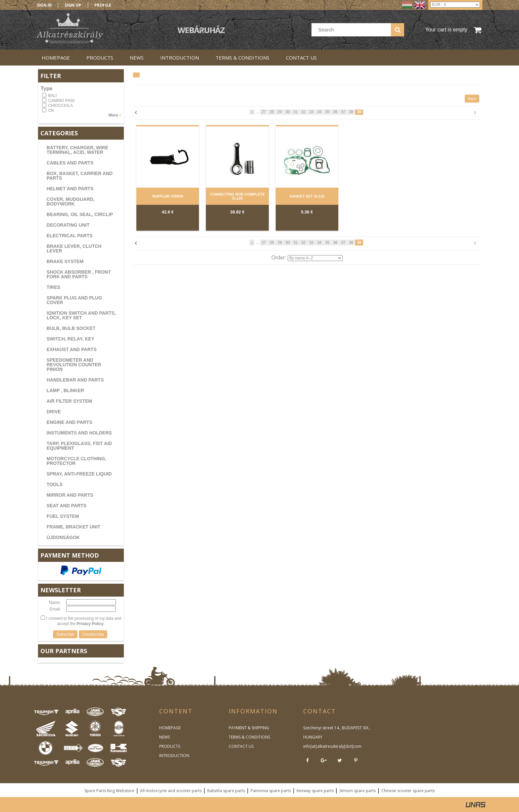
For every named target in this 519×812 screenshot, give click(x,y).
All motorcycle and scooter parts (171, 791)
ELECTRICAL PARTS (70, 236)
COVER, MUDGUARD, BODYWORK (71, 202)
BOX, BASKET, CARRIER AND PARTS (80, 176)
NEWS (165, 737)
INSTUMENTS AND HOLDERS (79, 433)
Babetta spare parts (226, 791)
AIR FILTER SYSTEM (69, 401)
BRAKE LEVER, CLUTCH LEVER (74, 248)
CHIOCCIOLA (60, 106)
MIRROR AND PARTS (70, 495)
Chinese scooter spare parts (408, 791)
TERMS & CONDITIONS (249, 737)
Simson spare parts (357, 791)
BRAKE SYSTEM (65, 261)
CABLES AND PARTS (70, 163)
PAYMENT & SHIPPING (249, 728)
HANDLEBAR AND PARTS (75, 380)
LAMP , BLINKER (65, 390)
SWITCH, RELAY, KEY (71, 339)
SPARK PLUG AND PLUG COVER (74, 300)
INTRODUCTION (174, 756)
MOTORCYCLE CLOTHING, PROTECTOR (76, 461)
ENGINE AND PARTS (70, 422)
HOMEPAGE (170, 728)
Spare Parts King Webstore (109, 791)
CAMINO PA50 (61, 101)
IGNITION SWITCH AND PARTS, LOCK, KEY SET (81, 315)
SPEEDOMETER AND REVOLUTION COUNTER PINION (74, 365)
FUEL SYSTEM (63, 516)
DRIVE (54, 412)
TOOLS (55, 484)
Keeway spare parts (315, 791)
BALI (52, 96)
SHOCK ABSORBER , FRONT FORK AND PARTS (79, 274)
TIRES (53, 287)
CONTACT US (241, 746)
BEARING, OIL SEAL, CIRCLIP (80, 214)
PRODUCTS (170, 746)
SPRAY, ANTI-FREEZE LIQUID (79, 474)
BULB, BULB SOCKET (71, 328)
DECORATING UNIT (68, 225)
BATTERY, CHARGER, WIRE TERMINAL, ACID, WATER (77, 150)
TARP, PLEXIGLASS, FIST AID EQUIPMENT (79, 446)
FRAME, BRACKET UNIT (74, 527)
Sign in (44, 5)
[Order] (315, 258)
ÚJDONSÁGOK (63, 537)
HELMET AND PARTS (70, 189)
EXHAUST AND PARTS (72, 349)
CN (51, 111)
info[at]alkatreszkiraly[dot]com (332, 746)
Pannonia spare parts (271, 791)
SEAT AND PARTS (67, 506)
